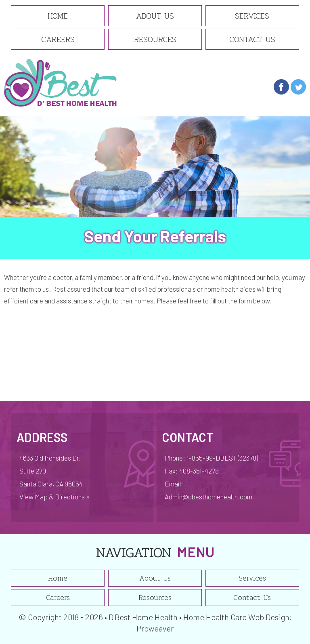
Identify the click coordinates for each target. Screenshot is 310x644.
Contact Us (252, 39)
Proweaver (155, 628)
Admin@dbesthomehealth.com (208, 497)
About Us (155, 16)
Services (252, 16)
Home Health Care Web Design (236, 617)
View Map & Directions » (54, 497)
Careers (58, 39)
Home (58, 16)
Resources (155, 39)
